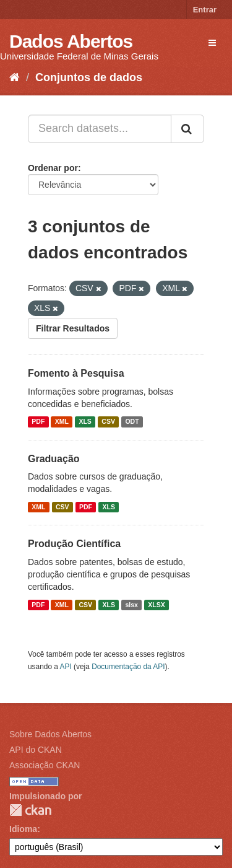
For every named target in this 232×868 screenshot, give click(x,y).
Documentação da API (128, 667)
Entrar (205, 10)
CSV (108, 422)
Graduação (54, 459)
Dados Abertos (71, 41)
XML (62, 422)
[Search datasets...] (100, 129)
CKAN (30, 810)
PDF (38, 422)
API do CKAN (36, 750)
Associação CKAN (45, 765)
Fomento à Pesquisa (76, 373)
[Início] (15, 77)
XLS (85, 422)
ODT (132, 422)
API (66, 667)
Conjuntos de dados (89, 77)
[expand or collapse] (212, 43)
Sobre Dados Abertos (50, 734)
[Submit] (187, 129)
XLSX (156, 605)
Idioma (23, 829)
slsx (131, 605)
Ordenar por (53, 168)
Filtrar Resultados (73, 328)
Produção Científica (74, 544)
